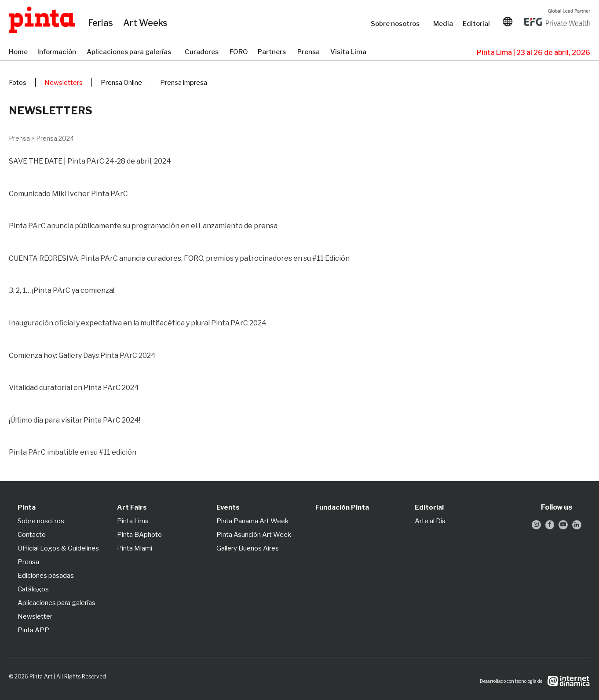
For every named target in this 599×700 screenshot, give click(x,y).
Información (58, 52)
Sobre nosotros (398, 24)
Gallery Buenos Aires (248, 548)
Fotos (18, 83)
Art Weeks (147, 23)
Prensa (309, 52)
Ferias (101, 23)
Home (19, 52)
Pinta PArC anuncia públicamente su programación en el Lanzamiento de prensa (143, 226)
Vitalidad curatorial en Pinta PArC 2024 (74, 388)
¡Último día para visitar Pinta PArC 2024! (75, 420)
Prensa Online (121, 83)
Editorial (477, 24)
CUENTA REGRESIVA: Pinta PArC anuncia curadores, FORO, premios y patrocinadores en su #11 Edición (179, 258)
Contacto (32, 535)
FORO (239, 52)
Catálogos (33, 589)
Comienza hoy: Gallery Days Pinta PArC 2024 (82, 355)
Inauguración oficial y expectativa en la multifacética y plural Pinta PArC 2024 (138, 323)
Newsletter (35, 616)
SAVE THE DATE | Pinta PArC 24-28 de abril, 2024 (90, 161)
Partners (273, 52)
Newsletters (64, 83)
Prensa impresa (184, 83)
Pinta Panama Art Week (252, 521)
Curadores (203, 52)
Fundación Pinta (342, 507)
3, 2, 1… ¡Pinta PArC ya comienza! (62, 290)
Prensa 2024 (55, 138)
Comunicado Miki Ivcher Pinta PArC (68, 194)
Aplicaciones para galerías (131, 52)
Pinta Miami (135, 548)
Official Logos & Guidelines (58, 548)
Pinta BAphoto (139, 535)
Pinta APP (33, 630)
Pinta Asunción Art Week (254, 535)
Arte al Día (430, 521)
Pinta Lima (133, 521)
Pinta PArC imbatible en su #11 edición (73, 452)
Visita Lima (349, 52)
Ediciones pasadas (46, 576)
